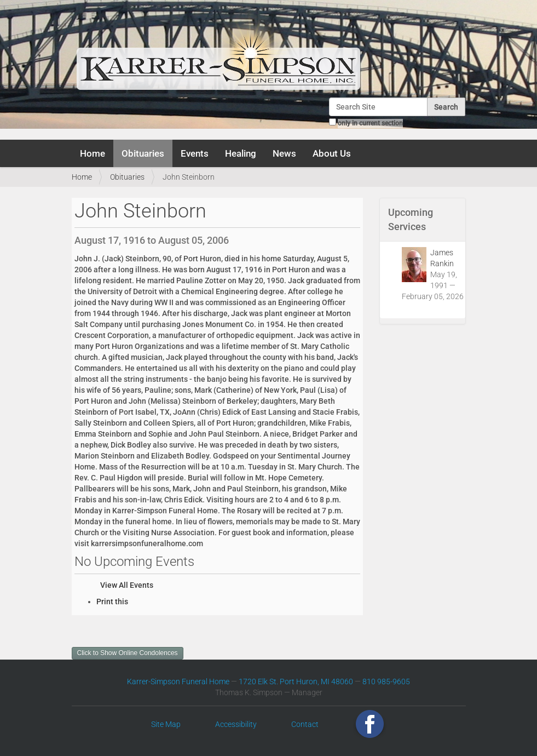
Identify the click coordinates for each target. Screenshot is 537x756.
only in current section (370, 123)
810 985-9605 (386, 681)
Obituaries (143, 153)
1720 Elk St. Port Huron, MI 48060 (296, 681)
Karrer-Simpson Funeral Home (178, 681)
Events (195, 153)
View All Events (127, 585)
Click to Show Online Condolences (128, 653)
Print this (112, 602)
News (284, 153)
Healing (241, 153)
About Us (332, 153)
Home (93, 153)
